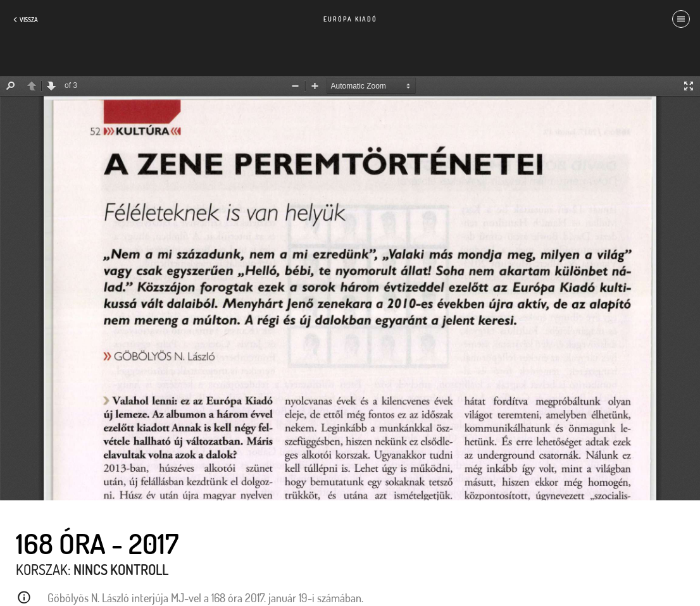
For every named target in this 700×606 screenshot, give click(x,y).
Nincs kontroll (121, 569)
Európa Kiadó (350, 19)
